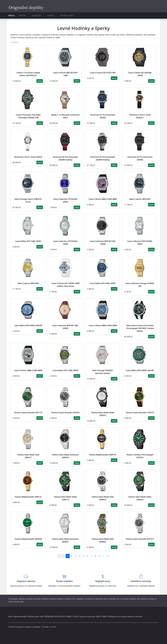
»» (108, 556)
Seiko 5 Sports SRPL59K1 (28, 283)
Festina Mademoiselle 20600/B (28, 539)
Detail (40, 81)
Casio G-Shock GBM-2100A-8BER (28, 370)
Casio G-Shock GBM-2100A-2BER (103, 325)
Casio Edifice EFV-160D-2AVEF (103, 283)
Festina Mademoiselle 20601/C (28, 497)
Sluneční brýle (66, 15)
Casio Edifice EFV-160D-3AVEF (65, 370)
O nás (53, 627)
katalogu (14, 599)
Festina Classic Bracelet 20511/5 (28, 413)
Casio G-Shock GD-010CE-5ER (103, 73)
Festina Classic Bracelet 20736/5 (65, 413)
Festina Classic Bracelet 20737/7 (140, 539)
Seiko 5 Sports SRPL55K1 (140, 199)
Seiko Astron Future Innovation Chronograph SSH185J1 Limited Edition (140, 328)
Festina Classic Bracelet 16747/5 (140, 413)
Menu (11, 15)
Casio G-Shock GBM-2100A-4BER (103, 199)
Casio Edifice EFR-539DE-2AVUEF (28, 325)
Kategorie (36, 15)
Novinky (23, 15)
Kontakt (46, 627)
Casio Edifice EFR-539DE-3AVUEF (140, 370)
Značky (50, 15)
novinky (125, 599)
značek (68, 599)
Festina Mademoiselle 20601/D (103, 455)
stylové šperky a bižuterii (132, 616)
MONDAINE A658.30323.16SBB (57, 616)
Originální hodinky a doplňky (28, 627)
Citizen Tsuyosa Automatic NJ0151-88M (90, 616)
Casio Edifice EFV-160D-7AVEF (28, 241)
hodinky (31, 616)
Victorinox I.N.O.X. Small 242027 (28, 157)
